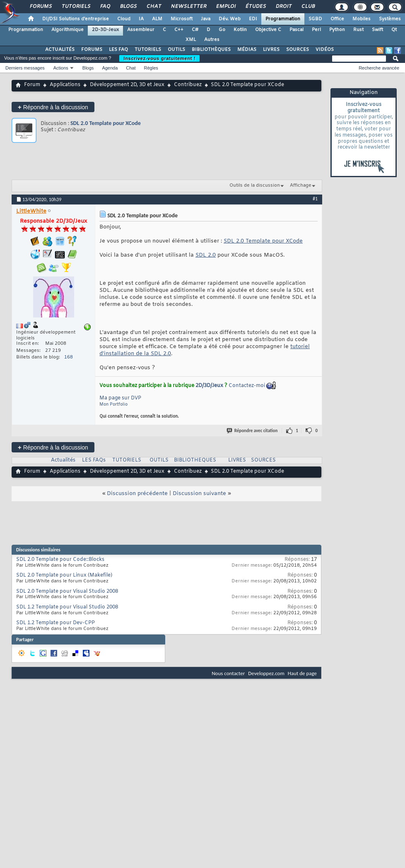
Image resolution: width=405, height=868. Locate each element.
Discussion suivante (199, 494)
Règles (151, 68)
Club (308, 7)
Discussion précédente (137, 494)
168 (69, 357)
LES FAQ (118, 50)
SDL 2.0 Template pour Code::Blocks (60, 560)
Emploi (225, 7)
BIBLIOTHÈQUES (211, 50)
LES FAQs (94, 460)
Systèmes (390, 19)
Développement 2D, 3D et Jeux (127, 85)
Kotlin (240, 30)
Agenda (110, 68)
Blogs (128, 7)
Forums (40, 7)
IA (141, 19)
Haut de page (302, 673)
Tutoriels (76, 7)
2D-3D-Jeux (105, 30)
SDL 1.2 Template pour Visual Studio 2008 (67, 607)
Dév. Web (230, 19)
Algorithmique (67, 30)
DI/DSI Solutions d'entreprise (76, 19)
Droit (283, 7)
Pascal (297, 30)
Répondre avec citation (253, 431)
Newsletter (188, 7)
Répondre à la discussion (53, 107)
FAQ (105, 7)
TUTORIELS (148, 50)
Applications (65, 85)
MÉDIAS (247, 50)
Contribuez (188, 85)
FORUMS (92, 50)
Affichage (301, 185)
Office (337, 19)
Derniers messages (25, 68)
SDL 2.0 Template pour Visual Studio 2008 (67, 591)
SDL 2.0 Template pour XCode (106, 123)
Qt (394, 30)
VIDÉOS (325, 50)
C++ (179, 30)
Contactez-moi (247, 386)
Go (222, 30)
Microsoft (182, 19)
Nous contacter (228, 673)
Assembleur (141, 30)
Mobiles (362, 19)
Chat (153, 7)
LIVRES (271, 50)
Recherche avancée (379, 68)
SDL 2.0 (206, 255)
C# (195, 30)
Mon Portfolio (113, 405)
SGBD (315, 19)
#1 (315, 199)
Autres (212, 40)
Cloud (124, 19)
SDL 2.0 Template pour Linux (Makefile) (64, 575)
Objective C (268, 30)
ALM (157, 19)
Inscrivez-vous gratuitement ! (159, 58)
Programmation (283, 19)
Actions (61, 68)
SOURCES (298, 50)
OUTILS (176, 50)
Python (337, 30)
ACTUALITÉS (60, 50)
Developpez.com (266, 673)
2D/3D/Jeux (209, 386)
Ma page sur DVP (120, 398)
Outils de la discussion (255, 185)
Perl (316, 30)
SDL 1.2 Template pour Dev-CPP (55, 623)
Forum (32, 85)
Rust (358, 30)
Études (255, 7)
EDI (253, 19)
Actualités (63, 460)
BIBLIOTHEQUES (195, 460)
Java (206, 19)
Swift (377, 30)
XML (191, 40)
